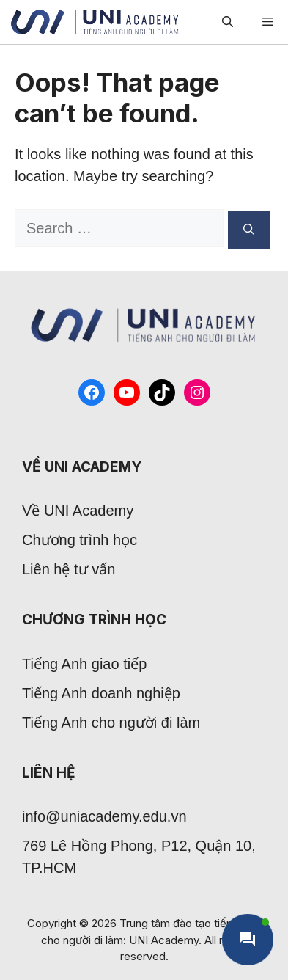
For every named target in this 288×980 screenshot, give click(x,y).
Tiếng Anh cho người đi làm (111, 723)
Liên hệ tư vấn (69, 569)
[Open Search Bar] (228, 22)
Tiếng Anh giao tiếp (84, 664)
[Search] (249, 230)
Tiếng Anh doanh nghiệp (101, 693)
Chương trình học (80, 540)
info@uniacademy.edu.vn (104, 816)
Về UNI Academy (78, 511)
